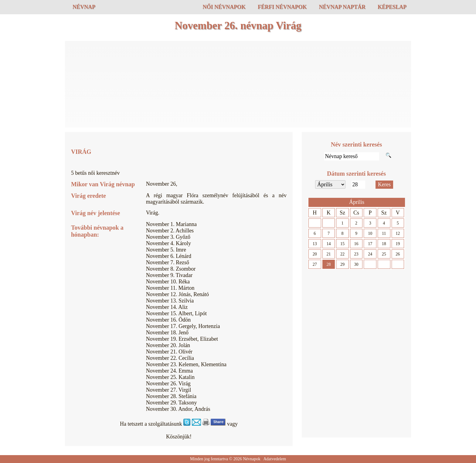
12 (398, 233)
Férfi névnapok (282, 7)
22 (342, 254)
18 (384, 244)
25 (384, 254)
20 (315, 254)
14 (328, 244)
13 (315, 244)
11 (384, 233)
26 (398, 254)
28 (328, 264)
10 (370, 233)
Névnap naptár (342, 7)
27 (315, 264)
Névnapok (252, 459)
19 (398, 244)
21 (328, 254)
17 (370, 244)
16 (356, 244)
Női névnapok (224, 7)
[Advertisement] (238, 85)
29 (342, 264)
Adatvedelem (275, 459)
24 (370, 254)
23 (356, 254)
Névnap (84, 7)
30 (356, 264)
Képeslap (392, 7)
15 (342, 244)
